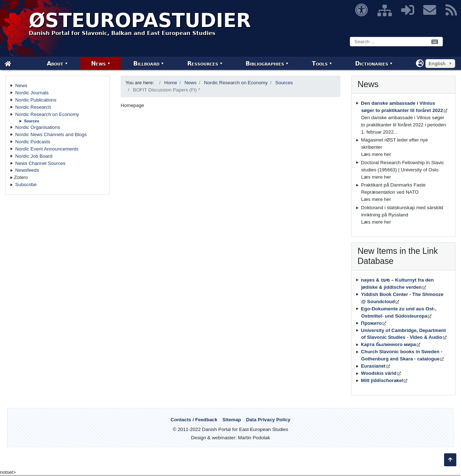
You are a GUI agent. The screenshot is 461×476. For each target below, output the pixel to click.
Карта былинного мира (388, 344)
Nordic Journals (32, 93)
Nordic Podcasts (33, 142)
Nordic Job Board (34, 156)
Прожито (371, 323)
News (21, 86)
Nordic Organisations (37, 127)
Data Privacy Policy (268, 420)
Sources (32, 121)
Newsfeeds (27, 170)
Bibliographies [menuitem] (265, 64)
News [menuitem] (99, 64)
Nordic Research (33, 107)
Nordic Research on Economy (47, 114)
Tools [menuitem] (320, 64)
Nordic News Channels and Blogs (51, 134)
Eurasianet (373, 366)
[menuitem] (8, 64)
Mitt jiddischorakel (382, 380)
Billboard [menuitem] (146, 64)
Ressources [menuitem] (203, 64)
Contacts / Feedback (194, 420)
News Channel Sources (40, 163)
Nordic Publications (36, 100)
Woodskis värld (379, 373)
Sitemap (232, 420)
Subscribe (26, 185)
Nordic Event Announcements (47, 149)
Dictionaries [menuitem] (372, 64)
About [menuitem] (55, 64)
